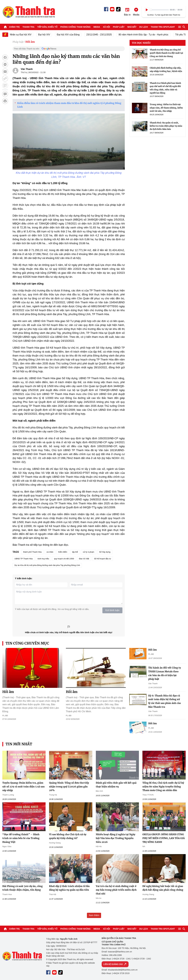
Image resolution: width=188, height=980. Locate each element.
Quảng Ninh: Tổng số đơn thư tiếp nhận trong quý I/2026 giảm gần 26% (69, 786)
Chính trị (14, 27)
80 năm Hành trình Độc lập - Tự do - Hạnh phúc (147, 35)
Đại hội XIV (47, 35)
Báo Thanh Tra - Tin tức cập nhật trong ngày (29, 12)
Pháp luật (119, 27)
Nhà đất (132, 27)
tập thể (75, 552)
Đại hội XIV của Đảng (72, 35)
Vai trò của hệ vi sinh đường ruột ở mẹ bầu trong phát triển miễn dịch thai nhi (116, 890)
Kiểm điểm (63, 552)
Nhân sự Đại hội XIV (24, 35)
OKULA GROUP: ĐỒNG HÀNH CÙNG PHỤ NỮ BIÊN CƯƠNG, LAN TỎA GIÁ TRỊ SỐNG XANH (164, 838)
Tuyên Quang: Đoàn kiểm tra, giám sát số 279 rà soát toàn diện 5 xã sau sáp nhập (23, 786)
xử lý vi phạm (88, 552)
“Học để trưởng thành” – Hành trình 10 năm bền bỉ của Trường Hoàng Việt (21, 838)
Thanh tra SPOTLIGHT (163, 27)
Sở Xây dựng (105, 552)
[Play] (147, 10)
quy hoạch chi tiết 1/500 (64, 559)
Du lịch (144, 27)
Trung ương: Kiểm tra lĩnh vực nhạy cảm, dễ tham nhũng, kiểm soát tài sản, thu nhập (166, 108)
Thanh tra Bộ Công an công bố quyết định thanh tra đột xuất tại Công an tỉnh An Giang (166, 53)
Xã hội (106, 27)
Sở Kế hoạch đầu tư (103, 559)
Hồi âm (30, 42)
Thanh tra (28, 27)
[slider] (159, 10)
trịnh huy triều (43, 559)
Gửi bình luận (112, 610)
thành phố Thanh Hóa (32, 552)
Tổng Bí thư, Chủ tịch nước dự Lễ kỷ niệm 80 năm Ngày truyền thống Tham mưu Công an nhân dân (163, 786)
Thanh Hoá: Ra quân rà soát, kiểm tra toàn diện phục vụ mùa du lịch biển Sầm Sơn (166, 126)
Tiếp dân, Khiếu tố (47, 27)
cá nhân (50, 552)
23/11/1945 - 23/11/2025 (102, 35)
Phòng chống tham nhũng (75, 27)
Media (97, 27)
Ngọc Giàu (7, 846)
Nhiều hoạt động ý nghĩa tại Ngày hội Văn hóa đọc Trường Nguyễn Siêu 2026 (116, 838)
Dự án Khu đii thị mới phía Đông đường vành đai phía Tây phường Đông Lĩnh (47, 565)
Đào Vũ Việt (84, 559)
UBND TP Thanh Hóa (24, 559)
